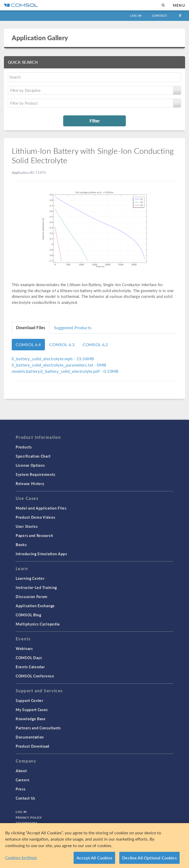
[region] (95, 846)
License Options (30, 465)
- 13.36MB (53, 359)
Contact (160, 16)
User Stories (27, 526)
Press (21, 789)
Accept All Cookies (94, 858)
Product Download (33, 746)
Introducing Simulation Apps (41, 554)
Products (24, 447)
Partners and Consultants (38, 728)
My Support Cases (32, 710)
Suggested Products (73, 327)
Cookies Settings (21, 857)
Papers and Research (34, 535)
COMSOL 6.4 (28, 344)
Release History (30, 483)
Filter (95, 121)
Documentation (30, 737)
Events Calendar (30, 667)
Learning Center (30, 578)
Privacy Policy (29, 817)
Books (21, 545)
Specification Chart (33, 456)
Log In (136, 16)
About (21, 771)
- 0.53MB (65, 371)
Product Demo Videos (35, 517)
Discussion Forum (32, 597)
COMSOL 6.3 (62, 344)
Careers (23, 780)
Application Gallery (40, 38)
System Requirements (35, 474)
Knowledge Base (31, 719)
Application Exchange (35, 606)
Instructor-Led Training (36, 587)
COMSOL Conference (35, 676)
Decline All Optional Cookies (149, 858)
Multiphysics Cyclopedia (38, 624)
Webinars (24, 648)
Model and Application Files (41, 508)
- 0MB (59, 365)
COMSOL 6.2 (95, 344)
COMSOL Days (29, 658)
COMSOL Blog (28, 615)
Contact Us (25, 798)
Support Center (29, 700)
